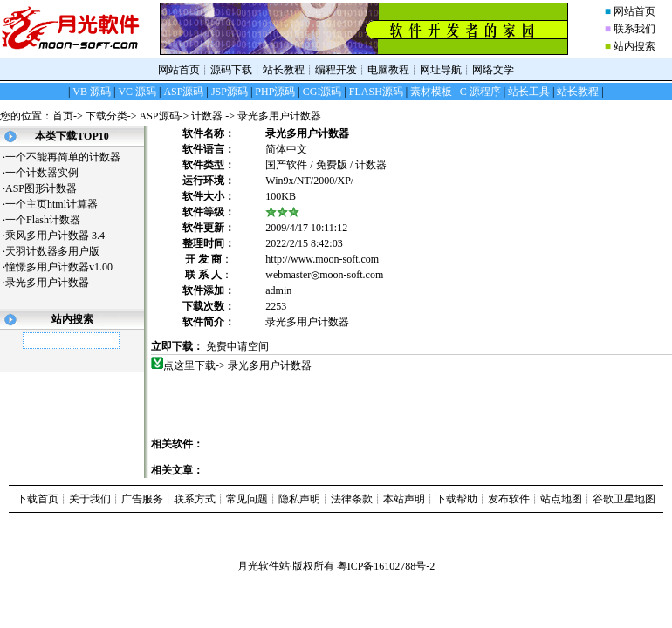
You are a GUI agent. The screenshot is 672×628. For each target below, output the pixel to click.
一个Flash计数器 (49, 220)
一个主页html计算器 (58, 204)
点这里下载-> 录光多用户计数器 (238, 365)
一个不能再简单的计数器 (69, 157)
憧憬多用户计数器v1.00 (65, 267)
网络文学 (493, 70)
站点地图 (561, 499)
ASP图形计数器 (48, 188)
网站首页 (634, 11)
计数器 (208, 116)
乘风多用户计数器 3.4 (55, 235)
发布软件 (509, 499)
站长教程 (284, 70)
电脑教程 (388, 70)
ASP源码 (160, 116)
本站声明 (404, 499)
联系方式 (195, 499)
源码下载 (231, 70)
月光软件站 (264, 566)
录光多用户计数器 (54, 283)
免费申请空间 (237, 346)
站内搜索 (634, 46)
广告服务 (142, 499)
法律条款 (352, 499)
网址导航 (441, 70)
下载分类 (106, 116)
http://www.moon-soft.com (322, 259)
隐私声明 (299, 499)
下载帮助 (456, 499)
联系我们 (634, 29)
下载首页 (38, 499)
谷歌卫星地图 (624, 499)
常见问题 (247, 499)
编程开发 (336, 70)
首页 (63, 116)
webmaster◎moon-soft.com (324, 275)
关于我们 (90, 499)
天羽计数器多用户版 (59, 251)
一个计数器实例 (48, 173)
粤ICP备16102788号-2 (386, 566)
